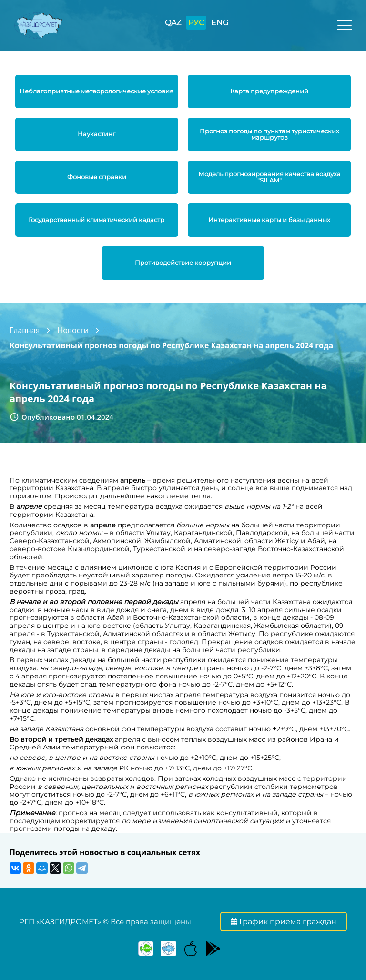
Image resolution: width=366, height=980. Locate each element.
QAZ (173, 23)
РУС (196, 23)
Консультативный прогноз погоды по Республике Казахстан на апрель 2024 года (171, 345)
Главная (25, 330)
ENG (220, 23)
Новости (73, 330)
